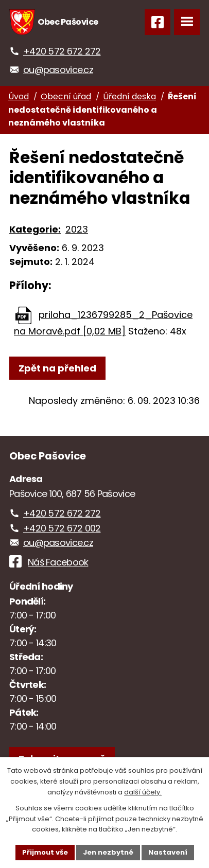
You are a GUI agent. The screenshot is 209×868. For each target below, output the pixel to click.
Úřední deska (129, 96)
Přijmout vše (45, 852)
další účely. (143, 792)
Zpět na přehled (57, 368)
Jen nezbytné (108, 852)
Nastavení (168, 852)
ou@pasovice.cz (58, 70)
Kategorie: (35, 229)
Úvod (19, 96)
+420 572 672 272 (62, 51)
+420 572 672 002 (62, 528)
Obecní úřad (66, 96)
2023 (77, 229)
